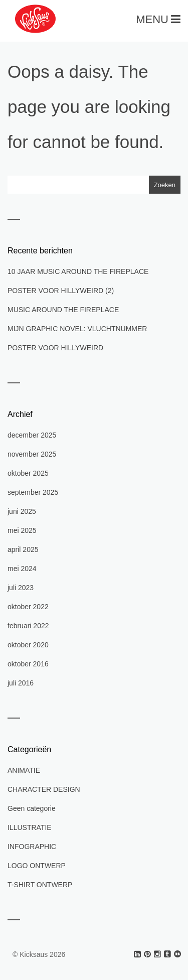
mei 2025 (22, 530)
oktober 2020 (28, 645)
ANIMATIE (24, 770)
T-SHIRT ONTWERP (40, 885)
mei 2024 (22, 569)
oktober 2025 (28, 473)
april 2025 (23, 549)
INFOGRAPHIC (32, 847)
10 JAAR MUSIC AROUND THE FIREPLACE (78, 271)
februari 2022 (28, 626)
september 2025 (33, 492)
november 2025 (32, 454)
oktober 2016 (28, 664)
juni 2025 (22, 511)
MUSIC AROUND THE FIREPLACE (63, 310)
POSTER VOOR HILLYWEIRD (55, 348)
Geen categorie (32, 808)
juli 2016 (21, 683)
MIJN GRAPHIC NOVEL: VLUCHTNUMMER (77, 329)
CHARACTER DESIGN (44, 789)
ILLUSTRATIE (30, 827)
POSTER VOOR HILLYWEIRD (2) (61, 291)
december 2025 (32, 435)
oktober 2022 (28, 607)
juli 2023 (21, 588)
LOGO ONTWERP (37, 866)
